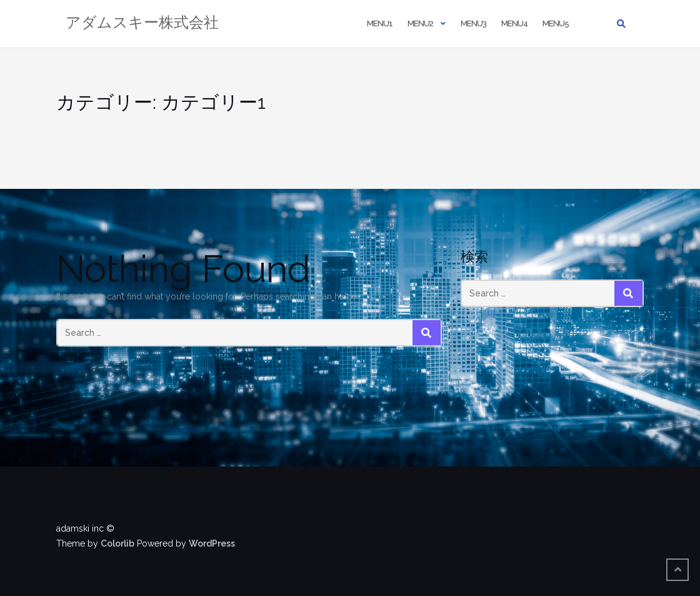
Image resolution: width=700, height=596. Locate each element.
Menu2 (420, 23)
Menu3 (473, 23)
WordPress (212, 543)
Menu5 (556, 23)
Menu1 (380, 23)
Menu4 (514, 23)
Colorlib (117, 543)
